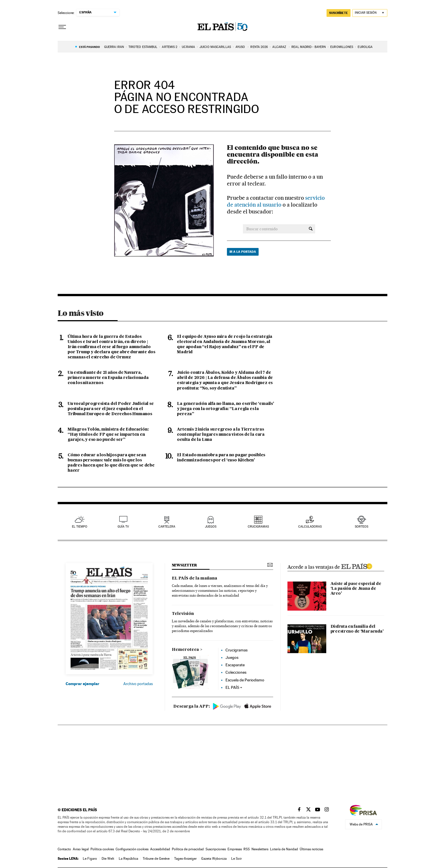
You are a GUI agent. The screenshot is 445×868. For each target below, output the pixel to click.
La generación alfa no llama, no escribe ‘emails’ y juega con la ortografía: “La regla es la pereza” (225, 409)
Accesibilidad (160, 849)
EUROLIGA (365, 47)
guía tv (123, 527)
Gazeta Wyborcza (214, 859)
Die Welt (108, 859)
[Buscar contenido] (311, 229)
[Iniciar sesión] (370, 13)
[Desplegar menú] (62, 27)
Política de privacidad (188, 849)
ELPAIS (357, 566)
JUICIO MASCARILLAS (215, 47)
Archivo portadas (138, 684)
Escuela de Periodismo (245, 680)
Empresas (235, 849)
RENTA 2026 (259, 47)
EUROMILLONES (342, 47)
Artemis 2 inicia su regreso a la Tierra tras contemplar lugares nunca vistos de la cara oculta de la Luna (221, 435)
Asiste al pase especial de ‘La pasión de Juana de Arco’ (356, 589)
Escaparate (235, 665)
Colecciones (236, 672)
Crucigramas (258, 527)
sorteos (362, 527)
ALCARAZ (280, 47)
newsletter (184, 565)
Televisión (183, 614)
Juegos (232, 657)
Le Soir (236, 859)
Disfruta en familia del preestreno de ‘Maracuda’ (357, 629)
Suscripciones (216, 849)
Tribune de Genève (156, 859)
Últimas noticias (311, 849)
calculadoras (310, 527)
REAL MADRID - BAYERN (309, 47)
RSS (247, 849)
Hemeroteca (185, 650)
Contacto (64, 849)
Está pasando (89, 47)
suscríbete (339, 13)
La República (128, 859)
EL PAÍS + (234, 687)
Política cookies (102, 849)
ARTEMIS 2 (170, 47)
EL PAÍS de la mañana (195, 578)
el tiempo (80, 527)
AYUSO (241, 47)
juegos (211, 527)
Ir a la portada (243, 252)
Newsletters (260, 849)
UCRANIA (188, 47)
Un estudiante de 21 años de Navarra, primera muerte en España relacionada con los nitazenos (108, 378)
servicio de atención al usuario (276, 201)
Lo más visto (80, 313)
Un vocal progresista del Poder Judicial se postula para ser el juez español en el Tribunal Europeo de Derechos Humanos (111, 409)
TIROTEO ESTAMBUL (143, 47)
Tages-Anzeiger (185, 859)
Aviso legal (81, 849)
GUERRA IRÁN (114, 47)
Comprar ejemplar (82, 684)
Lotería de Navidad (284, 849)
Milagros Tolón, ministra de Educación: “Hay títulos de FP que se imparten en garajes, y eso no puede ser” (108, 435)
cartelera (167, 527)
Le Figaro (90, 859)
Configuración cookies (132, 849)
